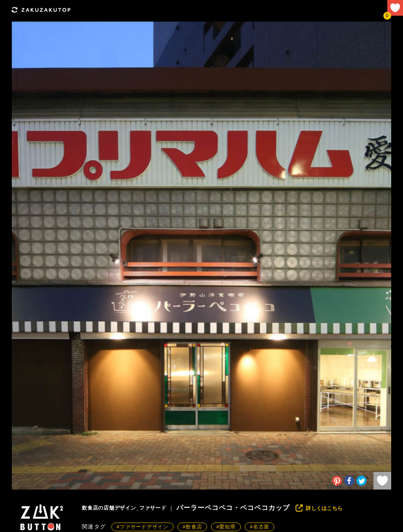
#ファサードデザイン (142, 527)
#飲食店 (192, 527)
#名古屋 (260, 527)
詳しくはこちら (324, 508)
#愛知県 (226, 527)
